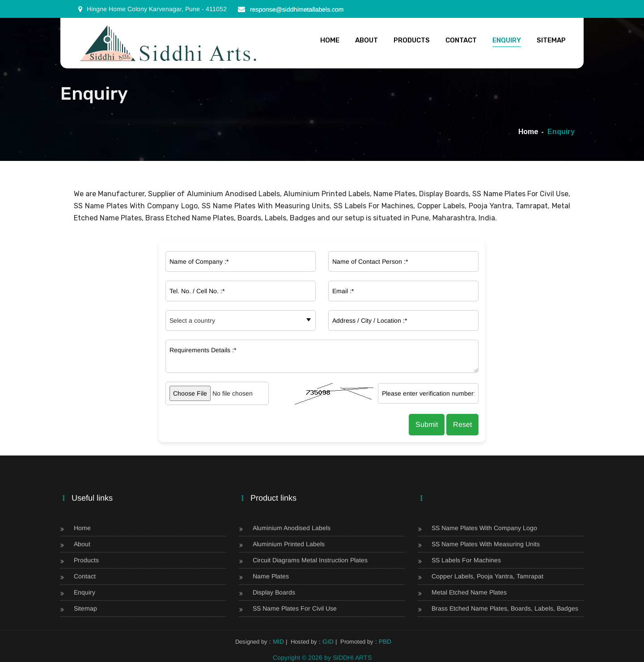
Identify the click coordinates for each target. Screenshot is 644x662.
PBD (384, 642)
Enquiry (507, 40)
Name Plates (271, 576)
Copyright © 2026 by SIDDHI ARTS (322, 658)
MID (279, 642)
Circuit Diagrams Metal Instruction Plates (310, 560)
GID (328, 642)
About (366, 40)
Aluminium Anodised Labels (292, 528)
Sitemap (551, 40)
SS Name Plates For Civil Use (295, 609)
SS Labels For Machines (466, 560)
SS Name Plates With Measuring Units (486, 544)
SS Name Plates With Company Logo (484, 528)
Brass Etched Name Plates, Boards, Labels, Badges (505, 609)
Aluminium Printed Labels (289, 544)
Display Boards (274, 592)
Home (330, 40)
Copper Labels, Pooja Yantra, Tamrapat (487, 576)
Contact (461, 40)
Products (412, 40)
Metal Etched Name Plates (469, 592)
